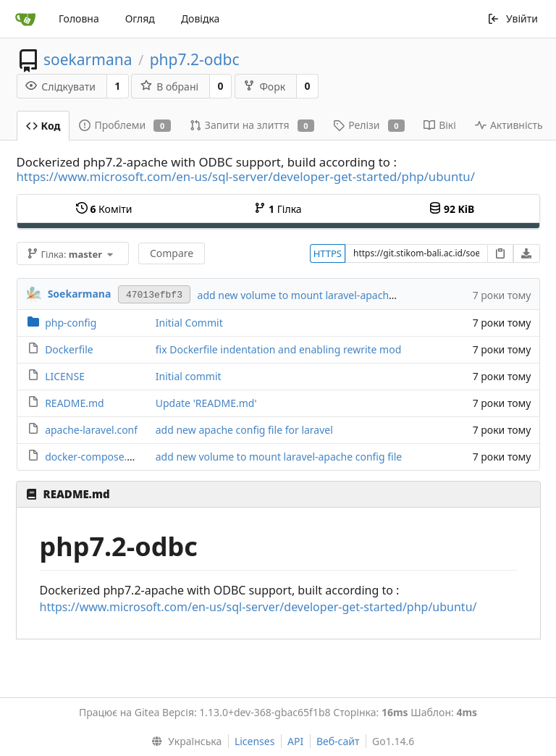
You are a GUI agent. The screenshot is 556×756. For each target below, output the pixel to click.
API (295, 741)
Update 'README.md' (206, 403)
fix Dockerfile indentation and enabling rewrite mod (279, 349)
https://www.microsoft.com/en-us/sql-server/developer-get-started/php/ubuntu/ (246, 176)
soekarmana (88, 59)
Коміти (104, 209)
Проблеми (125, 125)
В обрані (169, 87)
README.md (75, 403)
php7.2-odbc (195, 59)
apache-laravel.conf (91, 430)
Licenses (255, 741)
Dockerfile (69, 349)
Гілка (278, 209)
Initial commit (189, 376)
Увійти (513, 18)
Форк (264, 87)
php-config (71, 323)
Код (43, 126)
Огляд (140, 18)
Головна (79, 18)
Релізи (369, 125)
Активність (509, 125)
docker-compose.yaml (97, 457)
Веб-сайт (338, 741)
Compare (172, 253)
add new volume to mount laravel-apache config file (321, 295)
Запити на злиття (252, 125)
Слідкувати (60, 87)
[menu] (184, 742)
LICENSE (65, 376)
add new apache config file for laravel (244, 430)
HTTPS (328, 253)
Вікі (440, 125)
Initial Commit (189, 323)
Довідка (200, 18)
